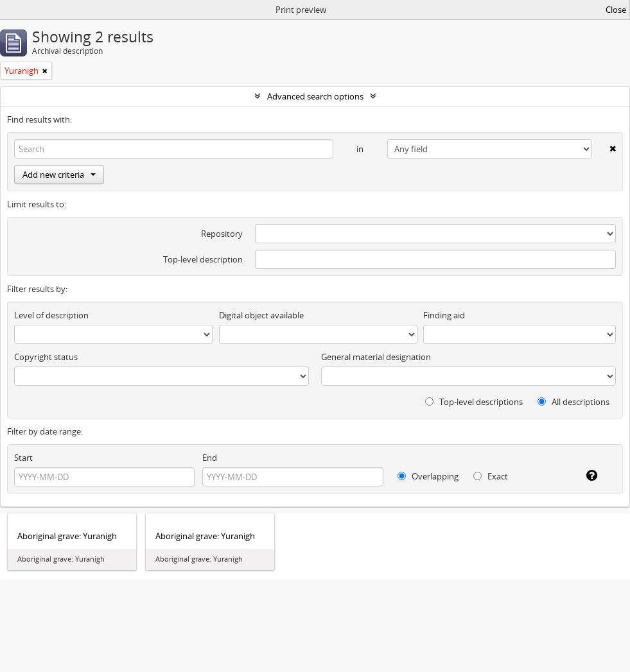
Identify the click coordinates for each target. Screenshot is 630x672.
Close (616, 10)
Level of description (51, 315)
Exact (491, 476)
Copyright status (46, 357)
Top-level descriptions (474, 402)
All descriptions (573, 402)
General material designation (376, 357)
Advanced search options (315, 96)
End (210, 458)
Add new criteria (59, 175)
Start (23, 458)
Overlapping (428, 476)
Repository (222, 234)
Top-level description (203, 259)
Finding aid (444, 315)
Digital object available (261, 315)
